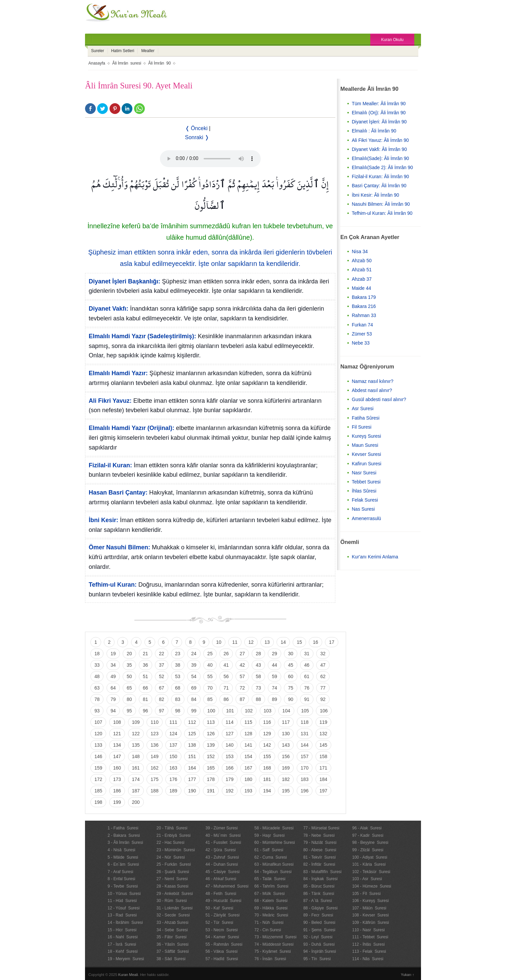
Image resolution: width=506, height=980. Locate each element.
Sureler (98, 51)
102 (249, 711)
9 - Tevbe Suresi (123, 886)
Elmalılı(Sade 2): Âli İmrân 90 (382, 167)
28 (258, 654)
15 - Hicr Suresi (122, 930)
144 (305, 745)
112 (192, 722)
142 (267, 745)
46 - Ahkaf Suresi (221, 879)
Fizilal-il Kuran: (110, 465)
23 (178, 654)
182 (286, 779)
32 (323, 654)
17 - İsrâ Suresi (122, 944)
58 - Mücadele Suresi (274, 828)
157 (305, 756)
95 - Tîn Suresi (317, 959)
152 (211, 756)
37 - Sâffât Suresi (173, 951)
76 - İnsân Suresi (270, 959)
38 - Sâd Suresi (171, 959)
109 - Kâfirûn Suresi (370, 923)
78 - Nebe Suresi (319, 835)
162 (154, 768)
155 (267, 756)
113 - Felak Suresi (369, 951)
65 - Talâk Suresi (270, 879)
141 (248, 745)
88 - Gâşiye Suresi (321, 908)
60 (291, 676)
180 (248, 779)
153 (230, 756)
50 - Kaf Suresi (219, 908)
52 (162, 676)
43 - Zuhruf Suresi (222, 857)
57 (242, 676)
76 (307, 688)
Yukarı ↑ (408, 975)
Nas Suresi (363, 509)
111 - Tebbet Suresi (370, 937)
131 (305, 734)
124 (173, 734)
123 (154, 734)
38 (178, 665)
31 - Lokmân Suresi (175, 908)
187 (136, 791)
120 (98, 734)
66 (145, 688)
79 (113, 699)
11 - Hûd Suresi (122, 901)
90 (291, 699)
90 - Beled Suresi (319, 923)
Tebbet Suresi (366, 482)
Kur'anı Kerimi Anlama (375, 557)
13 (267, 642)
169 (286, 768)
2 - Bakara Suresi (124, 835)
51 (145, 676)
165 (211, 768)
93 (97, 711)
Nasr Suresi (364, 473)
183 (305, 779)
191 (211, 791)
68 (178, 688)
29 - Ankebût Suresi (175, 894)
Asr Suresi (363, 408)
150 (173, 756)
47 (323, 665)
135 (136, 745)
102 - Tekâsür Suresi (371, 872)
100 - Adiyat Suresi (370, 857)
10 (219, 642)
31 (307, 654)
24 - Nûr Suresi (171, 857)
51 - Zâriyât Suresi (222, 915)
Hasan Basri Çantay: (118, 493)
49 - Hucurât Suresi (223, 901)
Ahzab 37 (362, 279)
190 (192, 791)
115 (248, 722)
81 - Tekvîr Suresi (320, 857)
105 (305, 711)
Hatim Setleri (123, 51)
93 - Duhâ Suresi (319, 944)
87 (242, 699)
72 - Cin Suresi (268, 930)
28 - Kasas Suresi (173, 886)
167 (248, 768)
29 (275, 654)
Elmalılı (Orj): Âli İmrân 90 (379, 113)
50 (129, 676)
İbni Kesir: (103, 520)
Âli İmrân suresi (127, 63)
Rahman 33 (364, 315)
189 (173, 791)
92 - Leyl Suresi (318, 937)
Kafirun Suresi (367, 464)
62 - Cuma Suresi (271, 857)
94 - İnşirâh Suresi (320, 951)
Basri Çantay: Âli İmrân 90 (379, 186)
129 (267, 734)
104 (286, 711)
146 (98, 756)
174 (136, 779)
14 (283, 642)
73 (258, 688)
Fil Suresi (362, 427)
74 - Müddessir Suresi (274, 944)
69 (194, 688)
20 (129, 654)
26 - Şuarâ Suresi (173, 872)
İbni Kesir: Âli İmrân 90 (375, 195)
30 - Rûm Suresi (172, 901)
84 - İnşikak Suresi (321, 879)
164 (192, 768)
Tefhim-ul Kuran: (113, 585)
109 (136, 722)
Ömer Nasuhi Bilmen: (119, 547)
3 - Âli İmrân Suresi (125, 842)
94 (113, 711)
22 (162, 654)
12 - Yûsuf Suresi (123, 908)
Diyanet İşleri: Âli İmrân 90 (379, 122)
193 (248, 791)
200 (136, 802)
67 (162, 688)
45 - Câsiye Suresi (222, 872)
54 (194, 676)
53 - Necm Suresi (221, 930)
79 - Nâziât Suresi (320, 842)
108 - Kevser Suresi (370, 915)
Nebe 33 (361, 343)
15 (299, 642)
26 (226, 654)
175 (154, 779)
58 (258, 676)
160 (117, 768)
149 (154, 756)
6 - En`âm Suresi (123, 864)
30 (291, 654)
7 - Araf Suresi (120, 872)
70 (210, 688)
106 (324, 711)
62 (323, 676)
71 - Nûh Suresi (269, 923)
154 (248, 756)
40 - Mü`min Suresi (223, 835)
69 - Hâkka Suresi (271, 908)
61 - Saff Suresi (269, 850)
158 (323, 756)
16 (315, 642)
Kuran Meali (128, 975)
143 (286, 745)
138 (192, 745)
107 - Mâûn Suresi (369, 908)
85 (210, 699)
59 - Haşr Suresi (269, 835)
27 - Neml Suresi (172, 879)
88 (258, 699)
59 (275, 676)
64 (113, 688)
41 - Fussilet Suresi (223, 842)
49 (113, 676)
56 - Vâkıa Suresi (221, 951)
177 (192, 779)
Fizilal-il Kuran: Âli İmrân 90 (380, 177)
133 (98, 745)
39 (194, 665)
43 (258, 665)
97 (162, 711)
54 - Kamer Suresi (222, 937)
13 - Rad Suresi (122, 915)
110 (154, 722)
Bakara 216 (364, 306)
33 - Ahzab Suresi (173, 923)
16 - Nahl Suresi (122, 937)
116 (267, 722)
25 (210, 654)
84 (194, 699)
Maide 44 (362, 288)
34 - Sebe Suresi (172, 930)
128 (248, 734)
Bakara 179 (364, 297)
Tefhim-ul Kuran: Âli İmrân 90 (382, 213)
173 (117, 779)
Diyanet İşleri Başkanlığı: (124, 281)
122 (136, 734)
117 (286, 722)
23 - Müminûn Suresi (176, 850)
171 (323, 768)
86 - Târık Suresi (319, 894)
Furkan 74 (362, 325)
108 (117, 722)
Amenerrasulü (366, 518)
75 (291, 688)
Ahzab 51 (362, 270)
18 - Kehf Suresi (122, 951)
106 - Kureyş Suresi (370, 901)
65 (129, 688)
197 (323, 791)
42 (242, 665)
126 (211, 734)
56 (226, 676)
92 (323, 699)
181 (267, 779)
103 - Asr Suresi (367, 879)
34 (113, 665)
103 (268, 711)
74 (275, 688)
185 (98, 791)
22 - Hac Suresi (171, 842)
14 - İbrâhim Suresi (125, 923)
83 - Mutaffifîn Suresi (323, 872)
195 (286, 791)
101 (230, 711)
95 (129, 711)
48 (97, 676)
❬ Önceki (196, 128)
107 (98, 722)
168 (267, 768)
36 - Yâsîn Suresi (173, 944)
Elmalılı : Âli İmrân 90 (374, 131)
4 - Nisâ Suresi (121, 850)
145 (323, 745)
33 (97, 665)
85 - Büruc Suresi (319, 886)
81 (145, 699)
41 (226, 665)
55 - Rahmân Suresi (224, 944)
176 (173, 779)
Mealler (148, 51)
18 (97, 654)
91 (307, 699)
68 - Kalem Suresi (271, 901)
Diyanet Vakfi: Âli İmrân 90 (379, 149)
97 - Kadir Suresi (368, 835)
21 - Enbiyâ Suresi (174, 835)
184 (323, 779)
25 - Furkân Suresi (174, 864)
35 (129, 665)
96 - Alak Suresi (367, 828)
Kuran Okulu (392, 40)
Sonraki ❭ (197, 137)
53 (178, 676)
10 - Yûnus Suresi (124, 894)
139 (211, 745)
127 (230, 734)
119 (323, 722)
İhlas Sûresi (364, 491)
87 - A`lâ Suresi (318, 901)
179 (230, 779)
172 (98, 779)
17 (332, 642)
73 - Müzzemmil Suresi (275, 937)
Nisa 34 (360, 251)
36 (145, 665)
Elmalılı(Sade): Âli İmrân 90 (380, 158)
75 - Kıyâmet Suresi (273, 951)
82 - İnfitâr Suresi (319, 864)
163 (173, 768)
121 (117, 734)
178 (211, 779)
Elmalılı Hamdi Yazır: (118, 373)
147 (117, 756)
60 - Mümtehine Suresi (275, 842)
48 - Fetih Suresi (221, 894)
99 (194, 711)
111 (173, 722)
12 (251, 642)
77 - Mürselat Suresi (321, 828)
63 (97, 688)
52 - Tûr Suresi (219, 923)
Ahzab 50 (362, 261)
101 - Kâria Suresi (369, 864)
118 (305, 722)
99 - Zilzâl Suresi (368, 850)
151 (192, 756)
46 (307, 665)
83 (178, 699)
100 (211, 711)
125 (192, 734)
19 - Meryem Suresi (126, 959)
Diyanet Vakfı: (109, 309)
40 (210, 665)
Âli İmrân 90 (159, 63)
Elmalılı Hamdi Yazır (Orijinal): (132, 428)
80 (129, 699)
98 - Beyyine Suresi (370, 842)
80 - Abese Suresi (320, 850)
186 (117, 791)
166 (230, 768)
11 (235, 642)
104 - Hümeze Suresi (372, 886)
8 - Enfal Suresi (121, 879)
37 (162, 665)
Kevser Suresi (366, 454)
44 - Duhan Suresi (222, 864)
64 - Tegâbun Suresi (273, 872)
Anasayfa (97, 63)
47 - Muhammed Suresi (227, 886)
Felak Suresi (365, 500)
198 (98, 802)
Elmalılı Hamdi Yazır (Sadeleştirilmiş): (142, 336)
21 (145, 654)
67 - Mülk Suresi (269, 894)
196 (305, 791)
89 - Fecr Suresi (318, 915)
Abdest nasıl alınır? (372, 390)
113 (211, 722)
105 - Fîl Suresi (366, 894)
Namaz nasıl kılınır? (373, 381)
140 (230, 745)
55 (210, 676)
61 (307, 676)
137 (173, 745)
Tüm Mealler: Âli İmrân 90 (379, 104)
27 (242, 654)
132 (323, 734)
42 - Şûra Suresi (220, 850)
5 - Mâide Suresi (123, 857)
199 (117, 802)
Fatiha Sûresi (366, 418)
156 (286, 756)
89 (275, 699)
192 (230, 791)
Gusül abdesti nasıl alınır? (379, 399)
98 (178, 711)
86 (226, 699)
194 (267, 791)
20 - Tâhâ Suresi (172, 828)
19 (113, 654)
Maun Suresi (365, 445)
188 (154, 791)
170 (305, 768)
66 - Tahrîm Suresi (271, 886)
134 (117, 745)
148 (136, 756)
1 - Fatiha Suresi (123, 828)
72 (242, 688)
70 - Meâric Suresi (271, 915)
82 (162, 699)
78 (97, 699)
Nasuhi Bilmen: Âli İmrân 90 (381, 204)
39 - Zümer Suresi (221, 828)
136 (154, 745)
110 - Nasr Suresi (368, 930)
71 (226, 688)
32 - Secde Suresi (173, 915)
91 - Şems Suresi (319, 930)
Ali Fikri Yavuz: (110, 401)
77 (323, 688)
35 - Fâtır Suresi (172, 937)
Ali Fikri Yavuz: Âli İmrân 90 (380, 140)
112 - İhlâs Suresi (368, 944)
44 (275, 665)
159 (98, 768)
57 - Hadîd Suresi (222, 959)
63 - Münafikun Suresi (274, 864)
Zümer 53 (362, 334)
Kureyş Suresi (366, 436)
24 (194, 654)
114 (230, 722)
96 (145, 711)
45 (291, 665)
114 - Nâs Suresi (368, 959)
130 (286, 734)
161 (136, 768)
